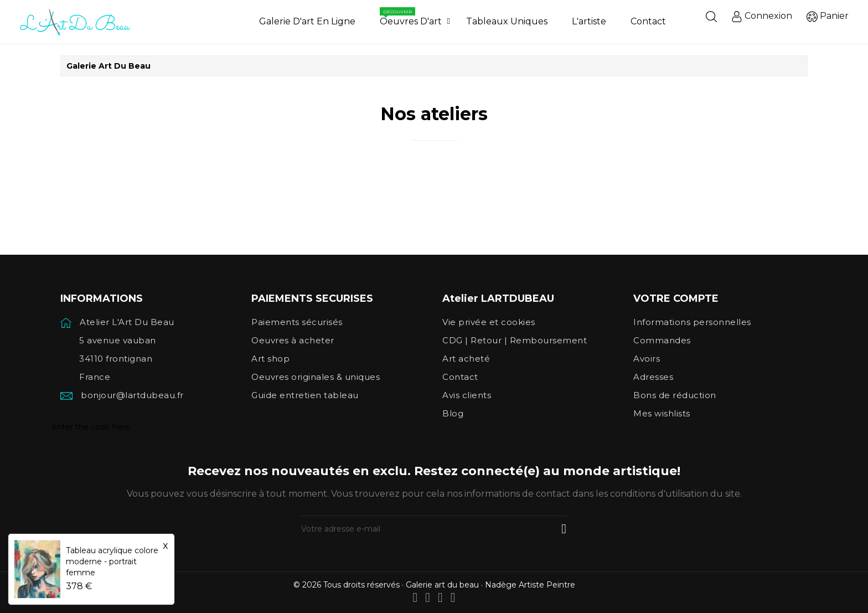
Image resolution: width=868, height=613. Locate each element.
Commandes (662, 340)
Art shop (270, 359)
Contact (460, 377)
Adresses (653, 377)
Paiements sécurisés (297, 322)
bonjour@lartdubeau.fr (132, 395)
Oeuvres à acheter (293, 340)
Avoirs (647, 359)
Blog (453, 413)
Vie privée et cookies (489, 322)
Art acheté (466, 359)
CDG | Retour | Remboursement (515, 340)
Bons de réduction (675, 395)
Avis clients (467, 395)
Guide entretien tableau (305, 395)
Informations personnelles (692, 322)
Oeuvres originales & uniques (316, 377)
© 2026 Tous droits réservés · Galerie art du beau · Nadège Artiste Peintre (434, 585)
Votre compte (676, 298)
